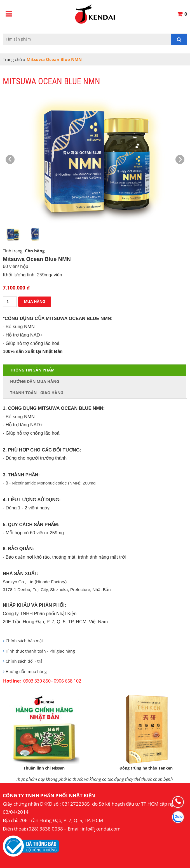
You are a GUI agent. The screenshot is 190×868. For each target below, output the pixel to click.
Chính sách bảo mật (24, 641)
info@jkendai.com (101, 829)
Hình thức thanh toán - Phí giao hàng (40, 651)
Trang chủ (12, 59)
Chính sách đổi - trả (24, 661)
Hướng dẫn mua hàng (26, 672)
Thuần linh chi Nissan (44, 768)
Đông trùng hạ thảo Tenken (146, 768)
